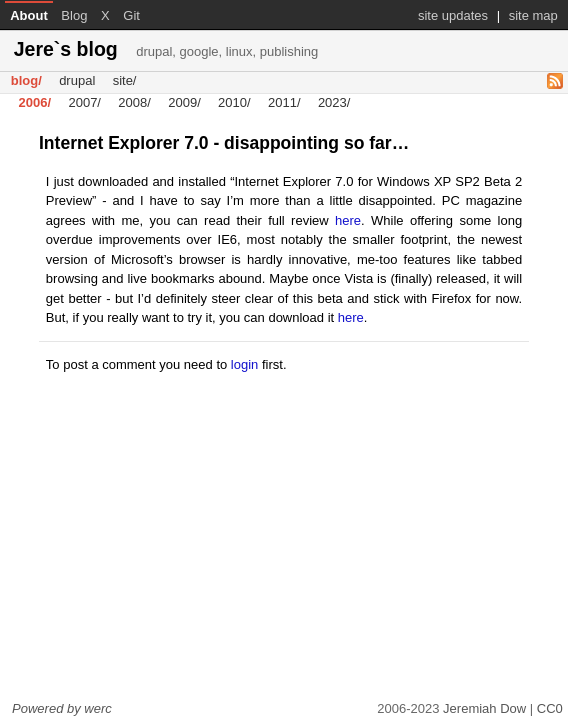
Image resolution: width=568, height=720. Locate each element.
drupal (77, 81)
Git (131, 15)
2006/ (35, 103)
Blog (74, 15)
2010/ (234, 103)
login (244, 364)
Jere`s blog (166, 49)
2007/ (84, 103)
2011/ (284, 103)
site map (533, 15)
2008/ (134, 103)
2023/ (334, 103)
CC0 (550, 708)
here (348, 220)
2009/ (184, 103)
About (29, 15)
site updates (453, 15)
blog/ (26, 81)
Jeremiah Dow (484, 708)
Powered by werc (62, 708)
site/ (125, 81)
